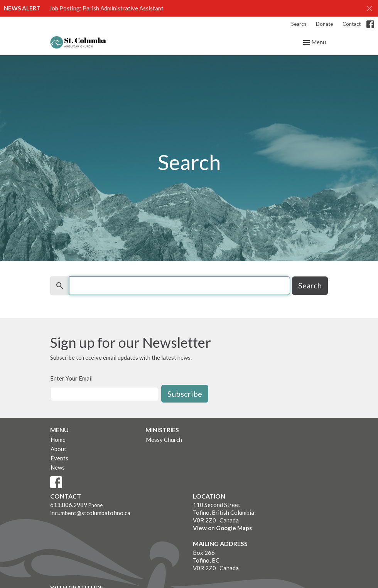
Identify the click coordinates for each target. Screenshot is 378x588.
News (58, 467)
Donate (324, 24)
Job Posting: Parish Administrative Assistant (106, 8)
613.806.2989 (69, 505)
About (58, 449)
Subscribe (185, 394)
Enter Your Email (71, 378)
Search (299, 24)
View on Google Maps (222, 528)
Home (58, 440)
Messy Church (164, 440)
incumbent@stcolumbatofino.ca (90, 513)
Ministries (162, 430)
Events (59, 458)
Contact (352, 24)
